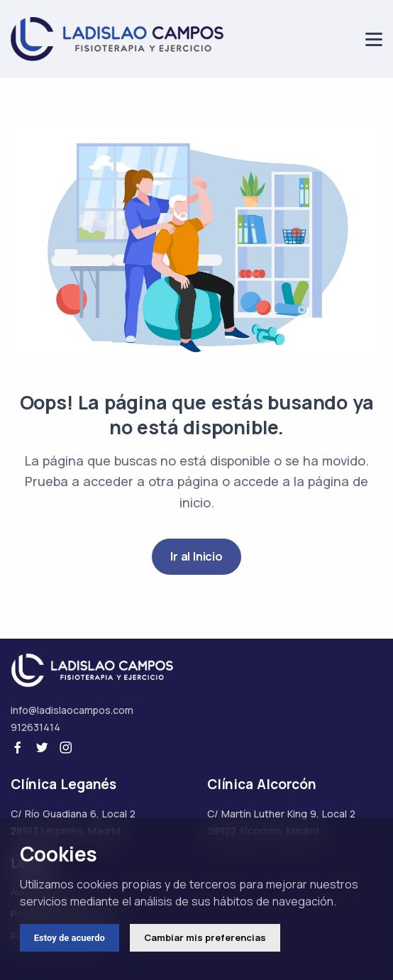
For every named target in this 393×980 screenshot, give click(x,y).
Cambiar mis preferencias (205, 937)
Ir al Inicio (196, 556)
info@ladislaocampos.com (72, 710)
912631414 (35, 727)
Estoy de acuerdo (70, 938)
